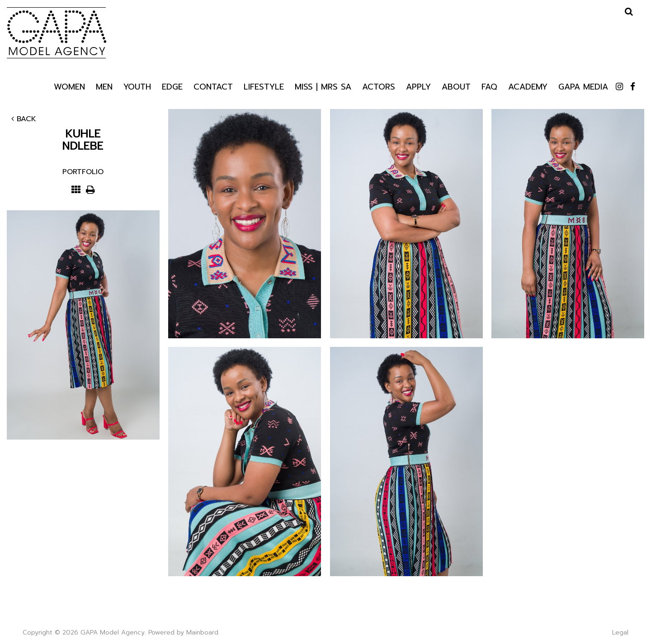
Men (104, 86)
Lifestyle (264, 86)
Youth (137, 86)
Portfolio (83, 172)
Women (69, 86)
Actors (379, 86)
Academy (528, 86)
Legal (620, 632)
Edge (172, 86)
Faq (489, 86)
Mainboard (202, 632)
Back (24, 119)
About (456, 86)
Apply (418, 86)
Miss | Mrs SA (323, 86)
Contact (213, 86)
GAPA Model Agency (57, 33)
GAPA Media (583, 86)
